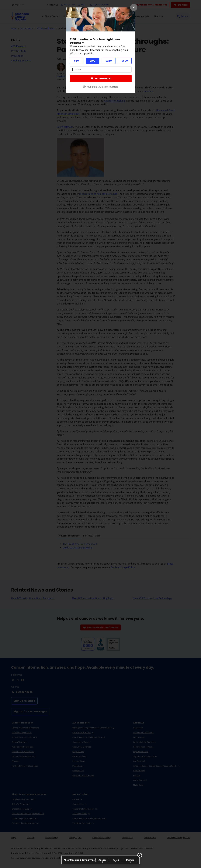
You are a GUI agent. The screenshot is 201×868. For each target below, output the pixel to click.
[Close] (140, 855)
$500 (125, 61)
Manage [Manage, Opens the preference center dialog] (130, 860)
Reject (116, 860)
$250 (109, 61)
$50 (76, 61)
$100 (92, 61)
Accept (102, 860)
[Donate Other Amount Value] (101, 69)
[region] (100, 860)
